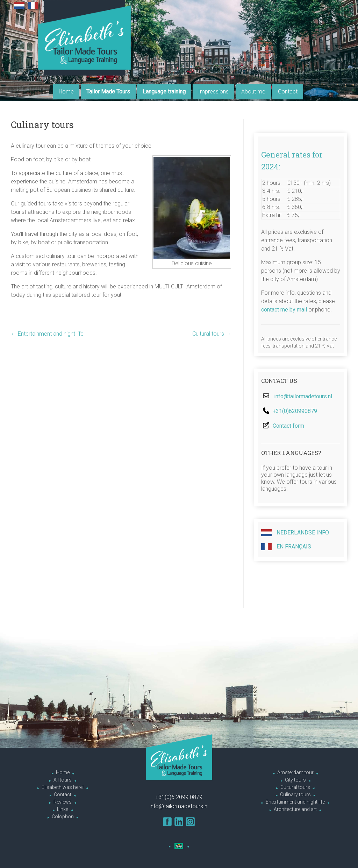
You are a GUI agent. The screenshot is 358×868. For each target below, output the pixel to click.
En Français (286, 547)
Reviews (63, 802)
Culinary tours (295, 794)
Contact (288, 92)
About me (253, 92)
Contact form (288, 426)
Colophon (63, 817)
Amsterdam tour (295, 772)
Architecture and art (295, 809)
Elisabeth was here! (63, 787)
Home (66, 92)
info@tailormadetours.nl (303, 396)
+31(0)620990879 (295, 411)
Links (63, 809)
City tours (295, 780)
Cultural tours (212, 334)
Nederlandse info (295, 533)
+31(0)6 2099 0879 (179, 797)
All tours (63, 780)
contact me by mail (284, 310)
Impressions (213, 92)
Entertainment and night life (47, 334)
